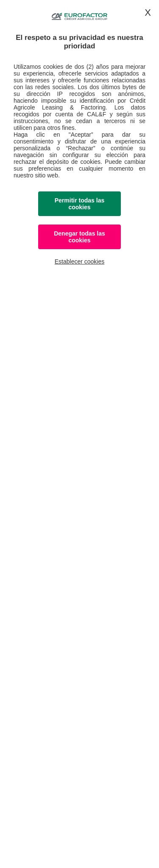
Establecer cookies (80, 261)
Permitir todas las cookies (80, 204)
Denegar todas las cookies (79, 237)
